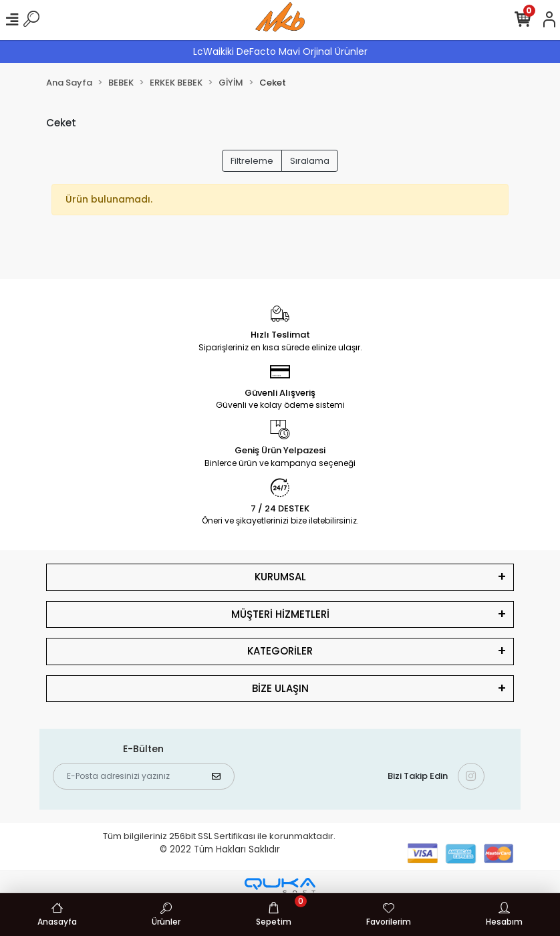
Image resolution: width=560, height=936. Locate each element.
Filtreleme (252, 161)
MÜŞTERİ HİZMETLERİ (280, 614)
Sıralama (310, 161)
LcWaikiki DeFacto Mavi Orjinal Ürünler (280, 51)
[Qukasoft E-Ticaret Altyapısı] (280, 886)
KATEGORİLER (280, 651)
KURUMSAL (280, 577)
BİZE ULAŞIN (280, 688)
